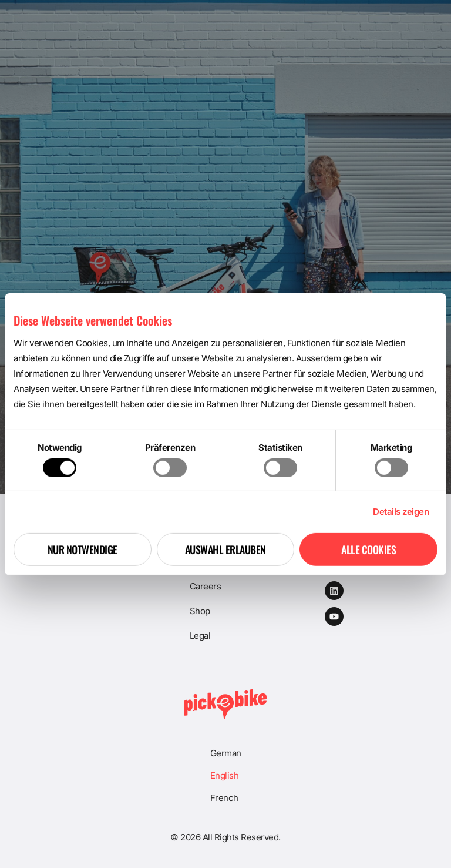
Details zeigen (401, 512)
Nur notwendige (83, 549)
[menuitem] (226, 753)
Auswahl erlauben (225, 549)
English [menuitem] (225, 775)
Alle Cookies (368, 549)
